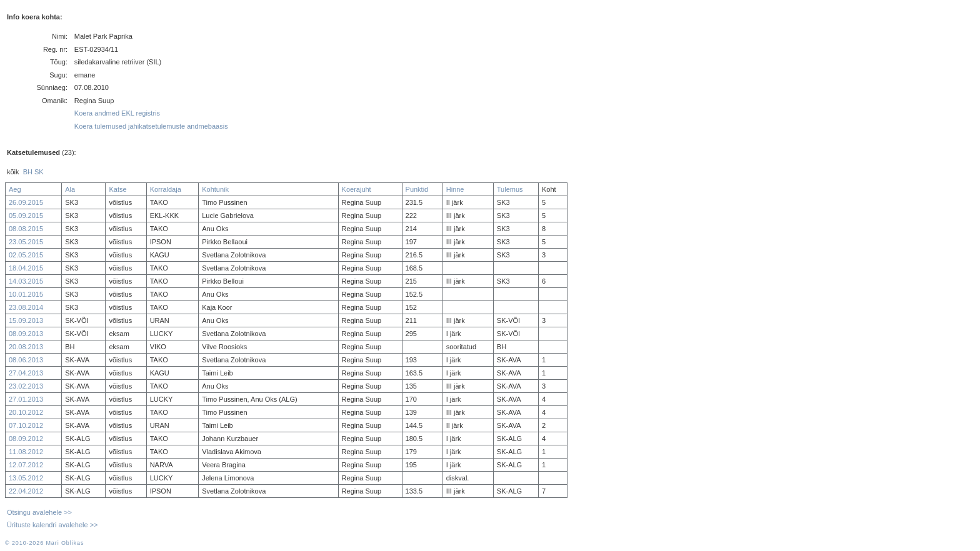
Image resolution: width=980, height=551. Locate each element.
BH (28, 172)
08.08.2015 (26, 229)
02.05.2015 (26, 255)
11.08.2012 (26, 452)
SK (39, 172)
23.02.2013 (26, 386)
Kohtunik (215, 189)
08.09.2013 (26, 334)
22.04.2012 (26, 491)
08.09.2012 (26, 439)
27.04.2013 (26, 373)
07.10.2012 (26, 425)
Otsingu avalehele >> (39, 512)
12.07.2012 (26, 465)
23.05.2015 (26, 242)
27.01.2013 (26, 399)
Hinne (455, 189)
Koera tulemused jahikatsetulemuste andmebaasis (151, 126)
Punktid (417, 189)
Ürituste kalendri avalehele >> (52, 525)
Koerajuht (357, 189)
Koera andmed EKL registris (117, 113)
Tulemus (510, 189)
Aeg (15, 189)
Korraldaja (166, 189)
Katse (117, 189)
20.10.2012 (26, 412)
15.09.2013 (26, 320)
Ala (70, 189)
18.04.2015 (26, 268)
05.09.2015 (26, 216)
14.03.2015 (26, 281)
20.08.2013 (26, 347)
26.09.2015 (26, 202)
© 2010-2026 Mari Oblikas (44, 543)
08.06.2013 (26, 360)
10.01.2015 (26, 294)
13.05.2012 (26, 478)
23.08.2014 (26, 307)
